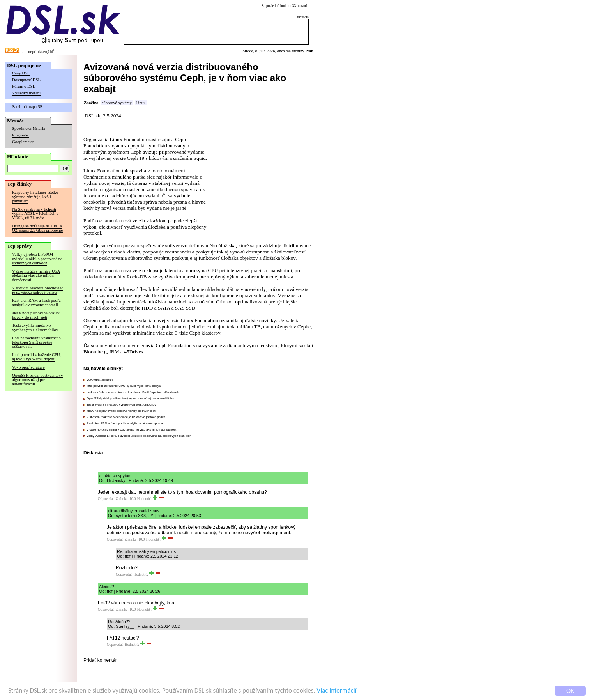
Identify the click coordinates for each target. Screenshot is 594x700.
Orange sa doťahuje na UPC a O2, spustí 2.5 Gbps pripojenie (37, 228)
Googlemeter (23, 142)
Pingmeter (21, 135)
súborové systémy (117, 103)
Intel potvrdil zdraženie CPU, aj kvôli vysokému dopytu (36, 357)
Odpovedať (106, 499)
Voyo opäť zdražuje (28, 367)
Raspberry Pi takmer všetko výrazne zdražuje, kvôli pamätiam (35, 197)
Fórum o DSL (24, 86)
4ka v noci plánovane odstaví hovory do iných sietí (36, 315)
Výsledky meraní (26, 93)
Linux (141, 103)
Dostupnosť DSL (26, 80)
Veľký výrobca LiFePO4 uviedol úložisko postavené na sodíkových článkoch (37, 259)
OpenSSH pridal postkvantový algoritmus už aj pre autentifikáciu (37, 380)
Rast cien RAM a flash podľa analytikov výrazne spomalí (36, 303)
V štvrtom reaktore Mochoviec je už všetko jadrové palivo (38, 290)
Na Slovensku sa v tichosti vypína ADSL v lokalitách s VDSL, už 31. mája (35, 214)
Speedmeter (22, 128)
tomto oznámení (168, 171)
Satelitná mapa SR (27, 107)
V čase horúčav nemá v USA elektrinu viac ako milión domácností (36, 276)
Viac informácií (337, 691)
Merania (39, 129)
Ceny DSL (21, 73)
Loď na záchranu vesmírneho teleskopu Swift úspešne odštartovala (36, 342)
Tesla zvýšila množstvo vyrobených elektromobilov (35, 328)
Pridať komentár (100, 660)
